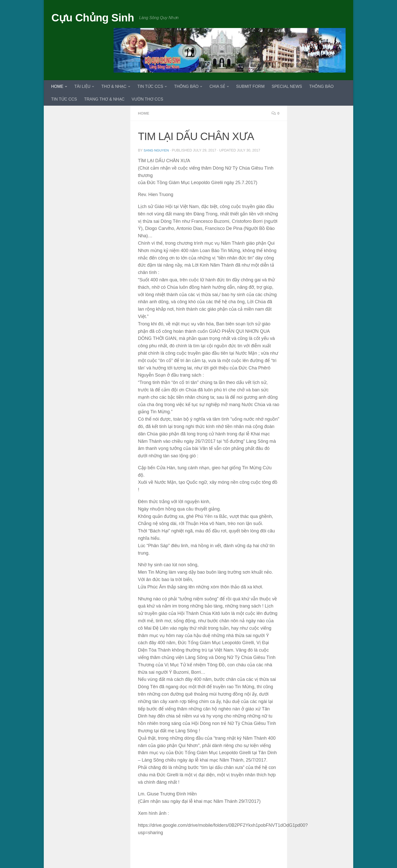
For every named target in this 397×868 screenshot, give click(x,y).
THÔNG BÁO (186, 86)
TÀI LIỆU (82, 86)
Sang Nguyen (157, 150)
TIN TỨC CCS (150, 86)
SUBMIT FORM (250, 86)
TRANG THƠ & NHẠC (104, 99)
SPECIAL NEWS (287, 86)
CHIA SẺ (217, 86)
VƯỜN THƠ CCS (147, 99)
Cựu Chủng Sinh (93, 18)
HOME (57, 86)
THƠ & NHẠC (114, 86)
